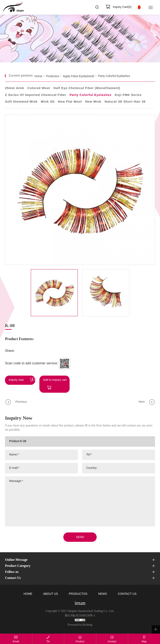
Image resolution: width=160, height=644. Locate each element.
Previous (21, 402)
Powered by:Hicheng (80, 625)
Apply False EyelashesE (79, 76)
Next (142, 402)
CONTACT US (127, 594)
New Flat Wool (70, 102)
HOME (28, 594)
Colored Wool (39, 88)
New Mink (93, 102)
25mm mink (15, 88)
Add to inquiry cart (55, 380)
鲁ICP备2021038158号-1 (80, 616)
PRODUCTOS (78, 594)
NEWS (102, 594)
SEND (80, 537)
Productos (53, 76)
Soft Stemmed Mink (21, 102)
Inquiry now (16, 380)
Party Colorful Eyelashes (114, 76)
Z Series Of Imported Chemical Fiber (36, 95)
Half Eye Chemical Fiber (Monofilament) (87, 88)
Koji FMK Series (128, 95)
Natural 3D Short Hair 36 (125, 102)
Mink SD (48, 102)
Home (38, 76)
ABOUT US (51, 594)
